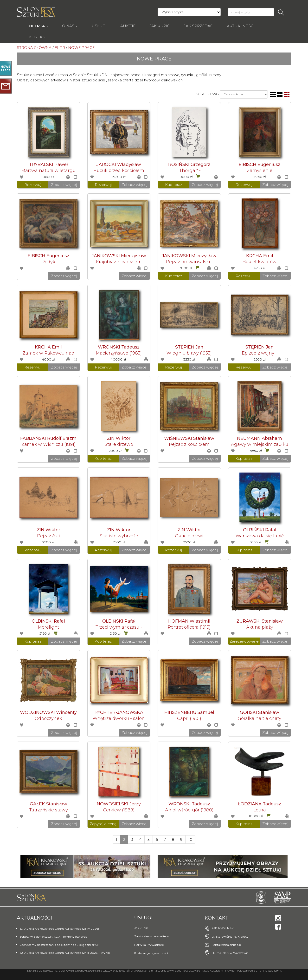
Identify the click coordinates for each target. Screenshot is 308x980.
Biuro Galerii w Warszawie (230, 953)
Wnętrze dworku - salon (119, 718)
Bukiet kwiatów (260, 262)
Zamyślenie (260, 171)
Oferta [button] (39, 26)
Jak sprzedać (198, 26)
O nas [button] (70, 26)
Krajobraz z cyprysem (119, 262)
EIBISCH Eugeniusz (260, 164)
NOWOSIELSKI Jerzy (119, 804)
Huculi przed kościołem (119, 171)
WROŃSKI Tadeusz (119, 347)
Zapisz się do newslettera (151, 936)
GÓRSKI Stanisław (260, 712)
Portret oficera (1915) (189, 627)
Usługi (99, 26)
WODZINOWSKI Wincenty (48, 712)
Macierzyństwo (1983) (119, 353)
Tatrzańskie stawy (48, 810)
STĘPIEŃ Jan (189, 347)
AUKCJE (128, 26)
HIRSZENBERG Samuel (189, 712)
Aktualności (241, 26)
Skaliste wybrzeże (119, 536)
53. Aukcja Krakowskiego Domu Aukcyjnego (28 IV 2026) (59, 929)
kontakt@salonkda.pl (227, 945)
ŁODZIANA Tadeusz (260, 804)
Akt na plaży (260, 627)
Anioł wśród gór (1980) (189, 810)
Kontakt (38, 37)
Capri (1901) (189, 718)
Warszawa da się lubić (260, 536)
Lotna (260, 810)
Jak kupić (160, 26)
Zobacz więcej (64, 185)
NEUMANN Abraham (260, 438)
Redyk (48, 262)
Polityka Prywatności (149, 945)
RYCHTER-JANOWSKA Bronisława (119, 715)
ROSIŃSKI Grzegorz (189, 164)
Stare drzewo (119, 444)
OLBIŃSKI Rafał (260, 530)
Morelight (48, 627)
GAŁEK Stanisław (48, 804)
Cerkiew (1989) (119, 810)
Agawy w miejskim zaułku (260, 444)
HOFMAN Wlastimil (189, 621)
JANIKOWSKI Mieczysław (119, 256)
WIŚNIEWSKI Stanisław (189, 438)
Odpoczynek (48, 718)
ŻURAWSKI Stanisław (260, 621)
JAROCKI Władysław (119, 164)
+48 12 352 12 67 (223, 928)
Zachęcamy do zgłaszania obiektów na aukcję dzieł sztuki (60, 945)
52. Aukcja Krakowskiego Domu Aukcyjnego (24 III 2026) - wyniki (65, 953)
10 (190, 839)
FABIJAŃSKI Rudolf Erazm (48, 438)
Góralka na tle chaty (260, 718)
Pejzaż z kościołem (189, 444)
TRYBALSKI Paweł (48, 164)
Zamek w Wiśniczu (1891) (48, 444)
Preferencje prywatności (151, 953)
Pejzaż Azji (48, 536)
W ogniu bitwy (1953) (189, 353)
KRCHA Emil (260, 256)
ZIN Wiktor (119, 438)
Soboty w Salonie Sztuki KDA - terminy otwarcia (54, 937)
